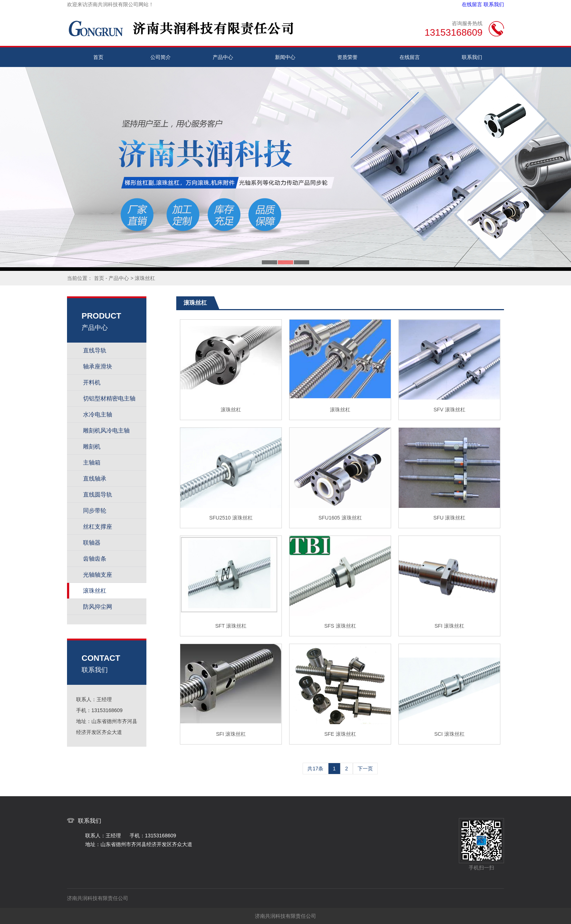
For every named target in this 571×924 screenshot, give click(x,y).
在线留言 (472, 4)
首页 (98, 57)
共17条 (315, 769)
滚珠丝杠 (145, 278)
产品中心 (223, 57)
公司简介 (161, 57)
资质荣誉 (347, 57)
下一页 (365, 769)
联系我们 (494, 4)
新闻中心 (285, 57)
